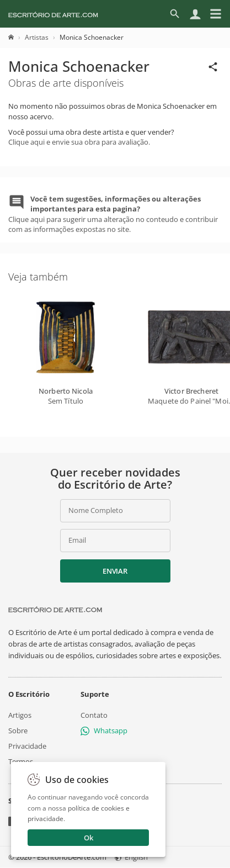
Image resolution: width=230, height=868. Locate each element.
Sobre (18, 731)
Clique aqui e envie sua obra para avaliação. (79, 142)
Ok (89, 838)
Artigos (20, 715)
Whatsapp (104, 731)
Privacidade (27, 747)
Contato (94, 715)
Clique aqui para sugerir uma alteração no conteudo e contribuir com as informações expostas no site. (113, 214)
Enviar (115, 571)
